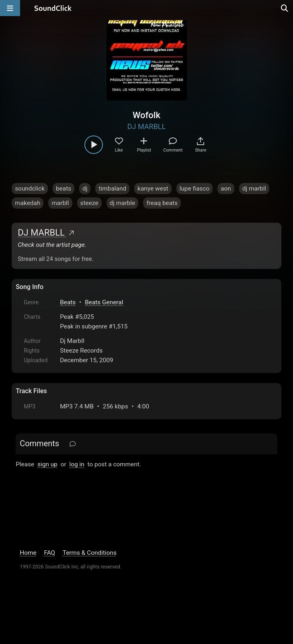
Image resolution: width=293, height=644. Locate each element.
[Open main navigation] (10, 8)
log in (77, 464)
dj (85, 189)
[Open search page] (285, 8)
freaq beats (162, 203)
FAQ (49, 553)
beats (64, 189)
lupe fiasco (195, 189)
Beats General (104, 302)
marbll (60, 203)
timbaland (112, 189)
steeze (89, 203)
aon (226, 189)
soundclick (30, 189)
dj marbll (254, 189)
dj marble (123, 203)
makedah (28, 203)
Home (28, 553)
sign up (47, 464)
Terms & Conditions (90, 553)
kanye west (153, 189)
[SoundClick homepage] (53, 8)
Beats (68, 302)
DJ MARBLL (147, 126)
